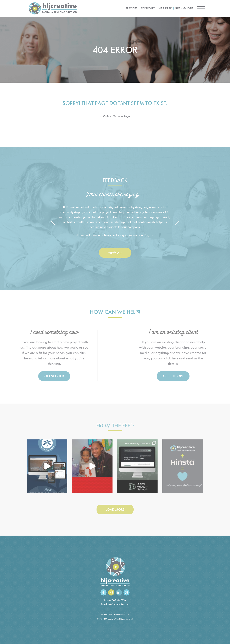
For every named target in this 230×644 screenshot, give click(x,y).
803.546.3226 (119, 600)
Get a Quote (184, 8)
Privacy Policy (107, 614)
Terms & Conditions (121, 614)
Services (131, 8)
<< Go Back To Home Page (115, 116)
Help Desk (165, 8)
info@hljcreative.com (118, 604)
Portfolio (148, 8)
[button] (53, 221)
